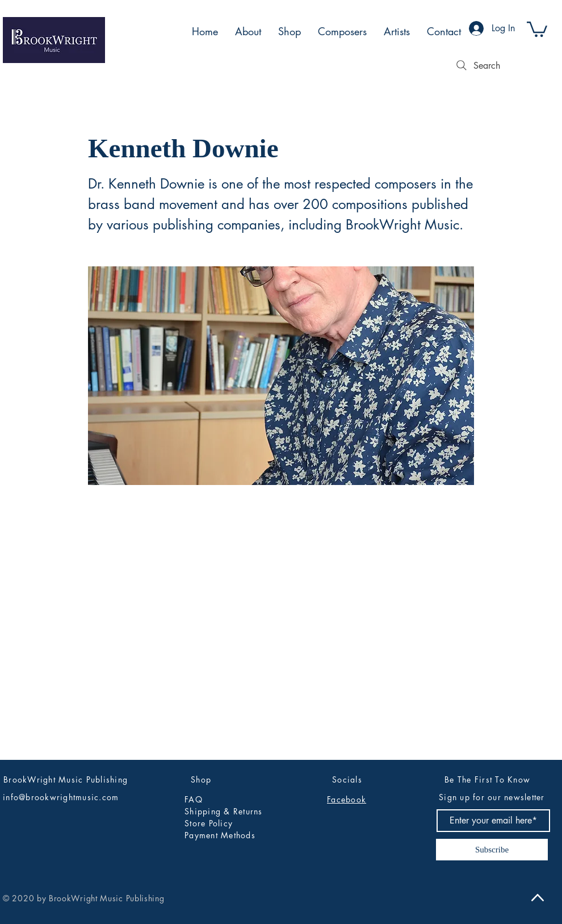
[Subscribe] (492, 850)
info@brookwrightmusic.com (61, 797)
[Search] (477, 65)
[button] (537, 28)
